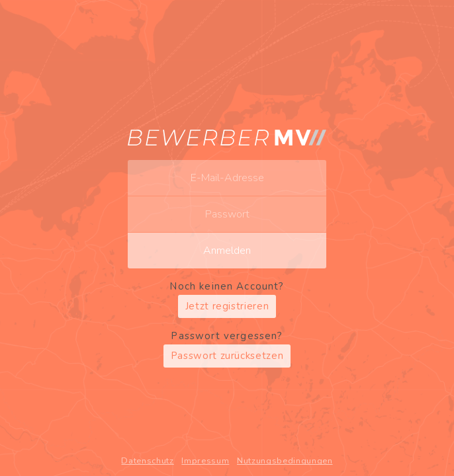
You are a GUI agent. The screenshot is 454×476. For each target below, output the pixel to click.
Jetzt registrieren (227, 306)
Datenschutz (147, 461)
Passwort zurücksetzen (227, 356)
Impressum (205, 461)
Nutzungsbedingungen (285, 461)
